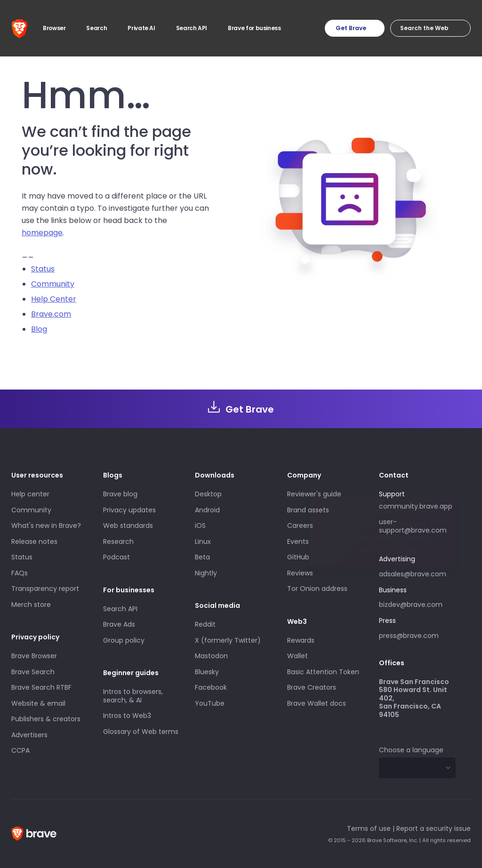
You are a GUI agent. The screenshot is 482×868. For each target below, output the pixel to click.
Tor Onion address (317, 589)
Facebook (211, 687)
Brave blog (120, 494)
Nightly (206, 573)
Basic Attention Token (323, 672)
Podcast (116, 557)
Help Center (54, 299)
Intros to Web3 (127, 716)
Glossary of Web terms (141, 732)
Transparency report (45, 589)
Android (207, 510)
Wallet (297, 656)
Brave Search (33, 672)
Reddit (205, 624)
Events (298, 542)
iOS (200, 526)
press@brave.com (409, 636)
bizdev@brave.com (411, 605)
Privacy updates (129, 510)
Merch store (31, 605)
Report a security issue (434, 828)
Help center (30, 494)
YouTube (210, 703)
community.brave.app (416, 506)
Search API (120, 609)
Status (43, 269)
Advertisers (29, 735)
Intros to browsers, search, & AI (133, 696)
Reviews (300, 573)
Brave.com (51, 314)
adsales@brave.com (417, 573)
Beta (202, 557)
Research (118, 542)
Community (53, 284)
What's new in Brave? (46, 526)
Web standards (128, 526)
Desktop (208, 494)
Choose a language (411, 750)
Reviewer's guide (314, 494)
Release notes (34, 542)
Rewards (301, 640)
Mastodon (211, 656)
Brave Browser (34, 656)
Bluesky (207, 672)
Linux (203, 542)
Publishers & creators (46, 719)
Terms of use (369, 828)
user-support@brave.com (413, 526)
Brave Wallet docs (317, 703)
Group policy (124, 640)
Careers (300, 526)
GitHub (298, 557)
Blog (39, 329)
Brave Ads (119, 624)
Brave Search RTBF (41, 687)
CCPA (20, 750)
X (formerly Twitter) (228, 640)
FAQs (20, 573)
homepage (42, 233)
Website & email (38, 703)
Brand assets (308, 510)
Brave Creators (312, 687)
